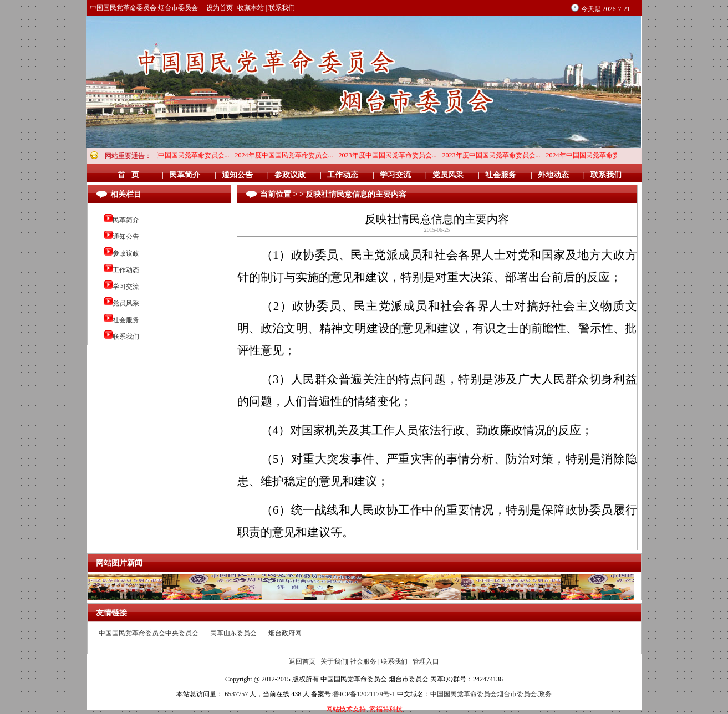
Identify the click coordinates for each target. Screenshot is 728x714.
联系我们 (282, 8)
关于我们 (334, 661)
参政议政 (126, 253)
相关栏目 (126, 194)
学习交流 (126, 287)
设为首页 (220, 8)
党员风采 (126, 303)
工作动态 (126, 270)
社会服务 (126, 320)
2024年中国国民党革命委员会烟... (597, 155)
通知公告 (126, 237)
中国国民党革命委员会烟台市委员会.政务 (491, 694)
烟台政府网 (285, 633)
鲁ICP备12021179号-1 (364, 694)
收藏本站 (251, 8)
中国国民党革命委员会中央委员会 (149, 633)
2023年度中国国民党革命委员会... (390, 155)
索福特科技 (386, 709)
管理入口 (426, 661)
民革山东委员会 (233, 633)
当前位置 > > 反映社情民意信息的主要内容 (333, 194)
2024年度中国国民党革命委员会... (183, 155)
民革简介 (126, 220)
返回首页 (302, 661)
